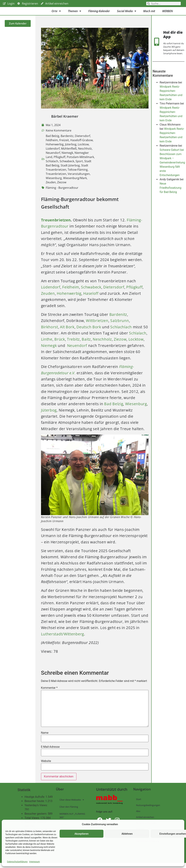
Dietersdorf (82, 141)
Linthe (47, 344)
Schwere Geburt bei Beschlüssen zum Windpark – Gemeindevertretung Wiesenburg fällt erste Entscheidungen (172, 171)
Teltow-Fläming (78, 175)
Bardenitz (67, 141)
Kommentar (49, 693)
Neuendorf (53, 158)
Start (139, 804)
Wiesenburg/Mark (75, 183)
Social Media (127, 14)
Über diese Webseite (72, 805)
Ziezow (62, 187)
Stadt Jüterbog (70, 170)
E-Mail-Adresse (50, 752)
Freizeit (64, 145)
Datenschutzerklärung (17, 862)
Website (46, 766)
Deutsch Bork (89, 332)
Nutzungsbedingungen (148, 810)
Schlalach (52, 166)
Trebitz (73, 344)
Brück (60, 344)
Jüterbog (71, 149)
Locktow (83, 149)
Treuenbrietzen (56, 179)
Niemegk (67, 158)
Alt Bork (67, 332)
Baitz (86, 344)
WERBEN (168, 14)
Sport (79, 166)
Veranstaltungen (79, 179)
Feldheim (52, 145)
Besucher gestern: (36, 819)
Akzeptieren (82, 834)
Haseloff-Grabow (82, 145)
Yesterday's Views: (36, 811)
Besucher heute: (35, 806)
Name (45, 738)
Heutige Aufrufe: (35, 802)
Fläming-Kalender (99, 14)
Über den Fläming (69, 812)
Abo (138, 816)
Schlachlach (121, 332)
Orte (56, 14)
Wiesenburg (54, 183)
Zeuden (51, 187)
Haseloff (91, 298)
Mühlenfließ (69, 154)
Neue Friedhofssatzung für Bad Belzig (170, 196)
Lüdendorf (53, 154)
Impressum (35, 862)
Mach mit (149, 14)
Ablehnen (127, 834)
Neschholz (85, 154)
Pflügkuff (60, 162)
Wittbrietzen (97, 326)
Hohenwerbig (55, 149)
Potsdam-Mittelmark (80, 162)
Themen (75, 14)
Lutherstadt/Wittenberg (62, 639)
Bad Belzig (53, 141)
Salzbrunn (120, 326)
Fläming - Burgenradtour (62, 193)
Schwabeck (67, 166)
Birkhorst (50, 332)
